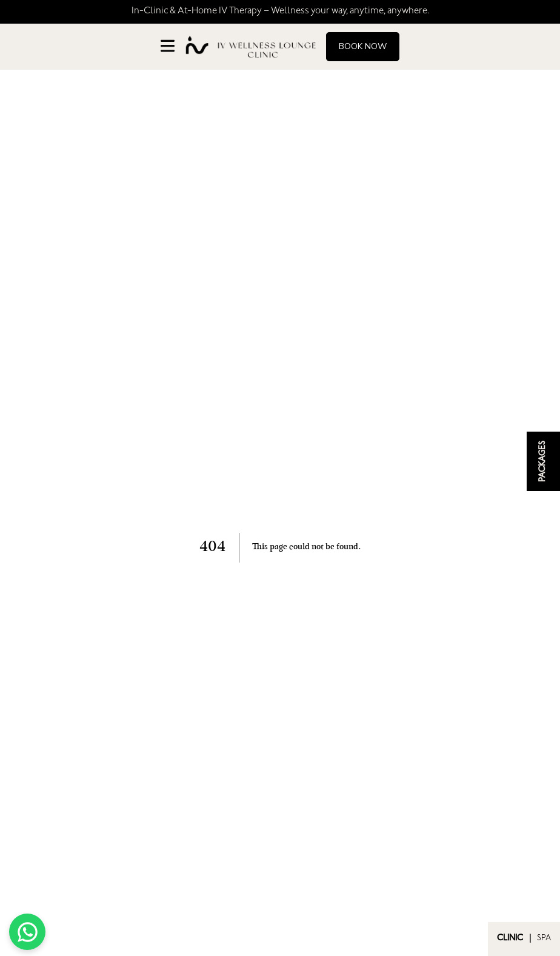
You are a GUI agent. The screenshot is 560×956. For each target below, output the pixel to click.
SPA (544, 939)
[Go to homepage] (251, 47)
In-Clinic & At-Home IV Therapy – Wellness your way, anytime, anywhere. (280, 12)
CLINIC (510, 939)
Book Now (363, 46)
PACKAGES (544, 461)
